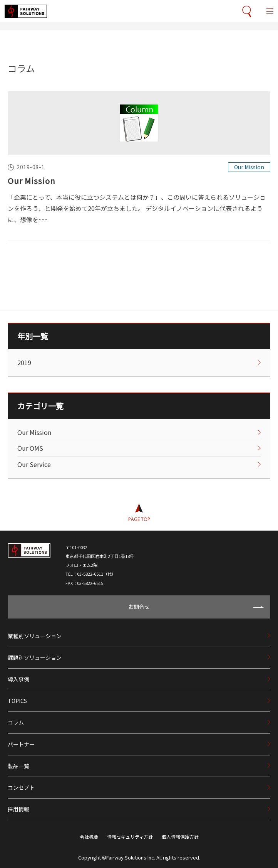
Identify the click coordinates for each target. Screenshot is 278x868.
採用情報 (18, 809)
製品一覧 (18, 766)
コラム (16, 722)
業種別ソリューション (35, 636)
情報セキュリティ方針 (130, 837)
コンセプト (21, 787)
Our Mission (32, 181)
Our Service (34, 464)
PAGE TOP (139, 519)
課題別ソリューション (35, 657)
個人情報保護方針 (180, 837)
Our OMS (30, 448)
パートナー (21, 744)
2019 (24, 362)
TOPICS (17, 701)
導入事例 (18, 679)
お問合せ (139, 607)
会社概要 (89, 837)
